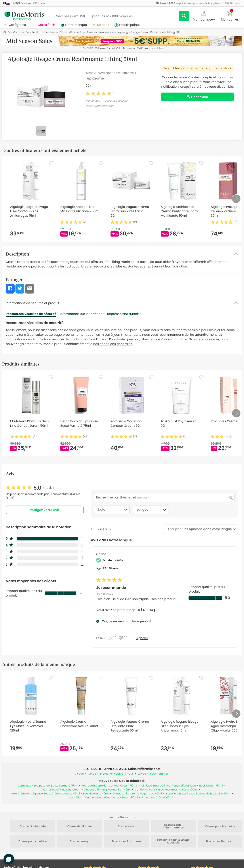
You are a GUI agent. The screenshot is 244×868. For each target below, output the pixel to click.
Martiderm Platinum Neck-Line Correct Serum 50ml (104, 798)
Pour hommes (159, 774)
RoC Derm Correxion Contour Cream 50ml (109, 786)
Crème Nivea (126, 826)
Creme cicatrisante (33, 826)
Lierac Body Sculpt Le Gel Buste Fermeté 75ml (47, 786)
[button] (204, 15)
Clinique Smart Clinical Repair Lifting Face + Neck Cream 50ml (182, 786)
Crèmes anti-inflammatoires (173, 826)
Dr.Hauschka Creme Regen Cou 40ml (137, 794)
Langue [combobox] (152, 510)
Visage (79, 774)
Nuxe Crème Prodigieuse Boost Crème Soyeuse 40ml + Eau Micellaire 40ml (59, 794)
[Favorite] (51, 163)
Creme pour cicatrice (33, 841)
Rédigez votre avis (45, 510)
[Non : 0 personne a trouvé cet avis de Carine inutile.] (124, 638)
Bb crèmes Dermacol (220, 841)
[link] (30, 488)
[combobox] (206, 529)
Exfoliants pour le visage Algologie (173, 841)
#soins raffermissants (100, 106)
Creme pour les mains (220, 826)
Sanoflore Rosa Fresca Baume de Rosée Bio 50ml (198, 794)
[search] (184, 16)
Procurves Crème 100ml (157, 798)
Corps (92, 774)
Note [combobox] (113, 510)
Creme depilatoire (80, 826)
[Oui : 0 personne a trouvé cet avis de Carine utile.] (113, 638)
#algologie (93, 101)
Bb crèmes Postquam (126, 841)
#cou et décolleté (116, 101)
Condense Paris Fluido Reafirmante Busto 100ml (166, 790)
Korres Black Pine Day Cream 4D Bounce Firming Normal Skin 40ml (87, 790)
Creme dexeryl (79, 841)
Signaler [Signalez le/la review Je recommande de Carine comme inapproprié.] (142, 638)
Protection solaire (112, 774)
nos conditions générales (113, 344)
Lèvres (142, 774)
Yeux (130, 774)
